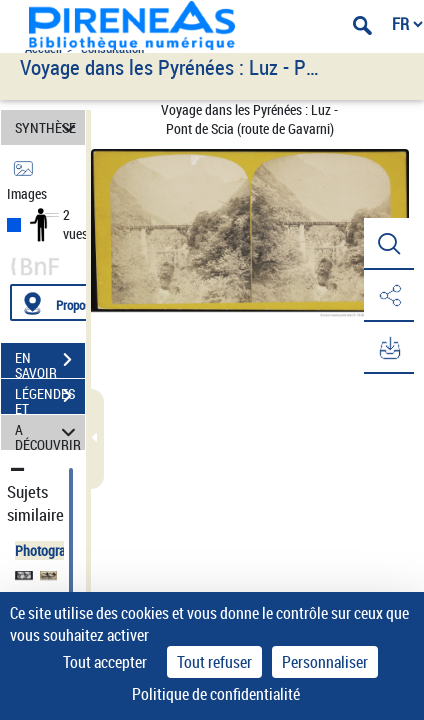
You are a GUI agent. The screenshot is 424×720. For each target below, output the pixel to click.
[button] (389, 244)
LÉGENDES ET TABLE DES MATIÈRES (50, 398)
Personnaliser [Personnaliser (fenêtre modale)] (325, 662)
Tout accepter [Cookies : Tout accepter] (105, 662)
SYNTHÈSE (48, 127)
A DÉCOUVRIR (48, 432)
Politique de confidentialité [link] (216, 694)
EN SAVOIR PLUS (50, 362)
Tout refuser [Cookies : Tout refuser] (214, 662)
